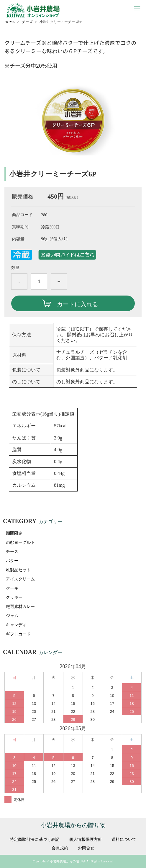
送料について (124, 840)
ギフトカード (18, 634)
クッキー (14, 597)
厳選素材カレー (20, 607)
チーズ (27, 22)
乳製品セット (18, 570)
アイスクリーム (20, 579)
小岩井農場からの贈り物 (73, 825)
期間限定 (14, 533)
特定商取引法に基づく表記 (35, 840)
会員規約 (60, 848)
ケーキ (12, 588)
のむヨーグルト (20, 542)
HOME (10, 22)
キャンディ (16, 625)
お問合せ (86, 848)
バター (12, 561)
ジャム (12, 616)
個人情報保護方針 (86, 840)
